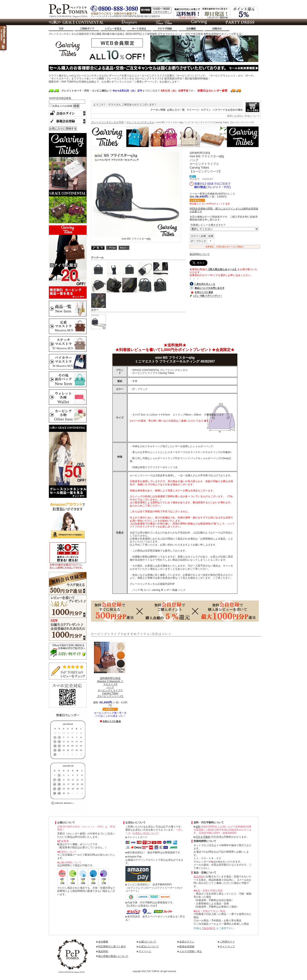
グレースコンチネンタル (140, 122)
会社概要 (103, 942)
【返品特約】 (209, 928)
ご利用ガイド (227, 942)
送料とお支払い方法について (243, 116)
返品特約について (200, 254)
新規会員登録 (187, 946)
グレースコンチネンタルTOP (107, 122)
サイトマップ (227, 946)
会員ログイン (187, 942)
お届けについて (147, 942)
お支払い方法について (146, 833)
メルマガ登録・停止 (191, 951)
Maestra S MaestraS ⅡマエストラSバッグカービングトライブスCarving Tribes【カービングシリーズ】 (110, 687)
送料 (198, 827)
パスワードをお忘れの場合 (228, 110)
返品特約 (199, 877)
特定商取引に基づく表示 (112, 946)
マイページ (193, 110)
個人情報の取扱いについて (113, 956)
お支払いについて (149, 946)
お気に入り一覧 (176, 110)
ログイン (206, 110)
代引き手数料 (203, 837)
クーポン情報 (158, 110)
